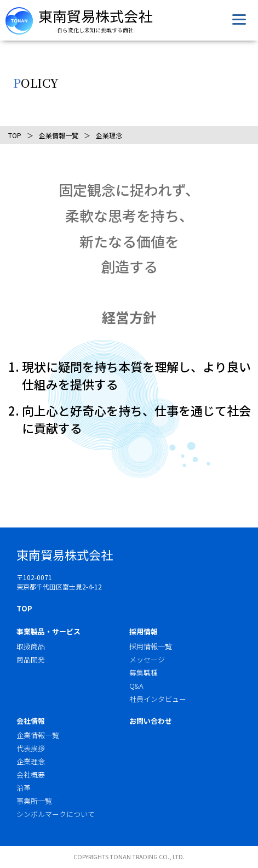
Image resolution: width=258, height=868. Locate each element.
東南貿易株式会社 (95, 16)
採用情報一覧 (151, 646)
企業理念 (31, 761)
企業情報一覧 (59, 135)
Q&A (136, 686)
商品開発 (31, 659)
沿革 (24, 788)
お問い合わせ (151, 721)
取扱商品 (31, 646)
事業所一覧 (34, 801)
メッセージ (147, 659)
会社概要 (31, 775)
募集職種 (144, 673)
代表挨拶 (31, 748)
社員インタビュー (158, 699)
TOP (15, 135)
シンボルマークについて (56, 814)
